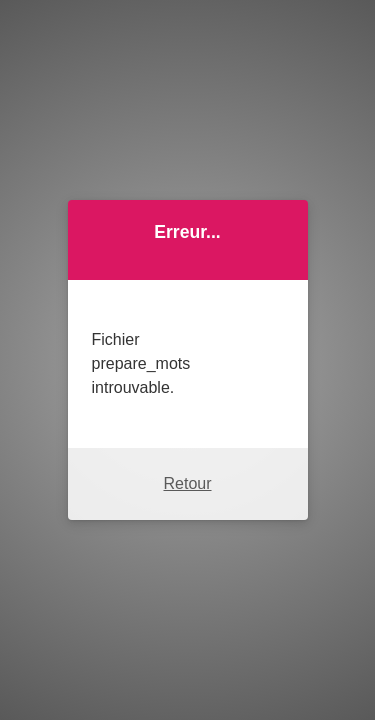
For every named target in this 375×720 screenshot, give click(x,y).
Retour (187, 483)
